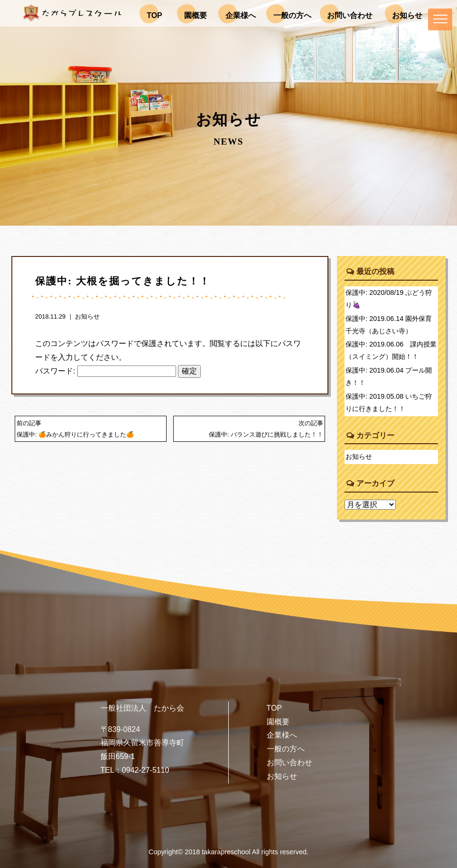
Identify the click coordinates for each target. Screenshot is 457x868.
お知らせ (87, 316)
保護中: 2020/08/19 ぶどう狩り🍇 (389, 299)
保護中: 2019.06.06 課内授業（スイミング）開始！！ (391, 350)
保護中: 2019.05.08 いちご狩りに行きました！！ (389, 402)
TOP (275, 708)
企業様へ (282, 735)
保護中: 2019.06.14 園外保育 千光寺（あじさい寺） (392, 325)
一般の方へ (286, 749)
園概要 (278, 722)
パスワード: (106, 371)
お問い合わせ (289, 763)
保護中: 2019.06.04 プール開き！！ (389, 376)
